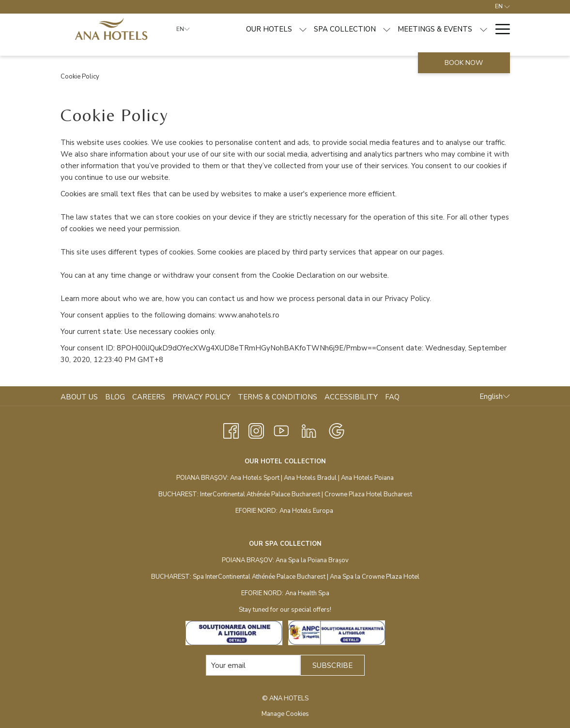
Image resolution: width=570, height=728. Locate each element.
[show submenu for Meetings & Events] (484, 29)
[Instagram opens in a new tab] (256, 430)
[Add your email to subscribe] (253, 665)
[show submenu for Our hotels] (303, 29)
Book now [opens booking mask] (464, 63)
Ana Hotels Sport (255, 478)
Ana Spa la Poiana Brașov (312, 560)
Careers (149, 397)
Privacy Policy (201, 397)
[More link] (499, 29)
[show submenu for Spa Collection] (387, 29)
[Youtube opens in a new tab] (281, 430)
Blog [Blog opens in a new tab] (116, 397)
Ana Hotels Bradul (310, 478)
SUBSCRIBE (332, 665)
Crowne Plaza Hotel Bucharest (368, 494)
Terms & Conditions (277, 397)
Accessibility (351, 397)
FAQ (392, 397)
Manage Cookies (285, 714)
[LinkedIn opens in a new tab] (309, 430)
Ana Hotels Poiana (367, 478)
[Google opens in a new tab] (337, 430)
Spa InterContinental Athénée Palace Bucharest (259, 577)
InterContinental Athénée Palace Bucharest (260, 494)
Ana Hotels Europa (306, 511)
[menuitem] (269, 29)
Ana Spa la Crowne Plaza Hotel (375, 577)
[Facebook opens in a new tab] (231, 430)
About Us (79, 397)
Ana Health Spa (307, 593)
